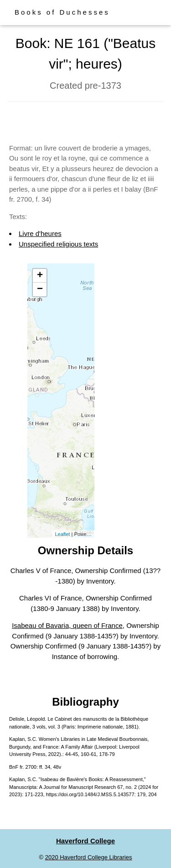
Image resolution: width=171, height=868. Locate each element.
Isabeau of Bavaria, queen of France (67, 625)
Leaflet (62, 534)
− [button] (40, 289)
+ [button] (40, 276)
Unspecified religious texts (58, 244)
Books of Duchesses (62, 12)
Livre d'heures (40, 233)
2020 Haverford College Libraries (89, 857)
